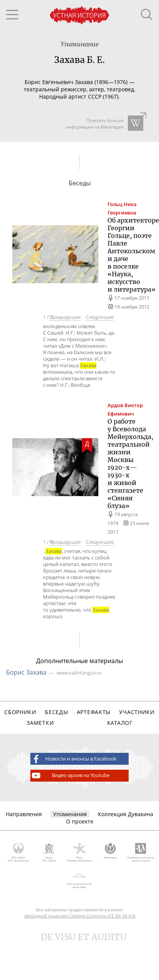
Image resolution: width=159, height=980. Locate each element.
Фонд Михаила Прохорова (79, 853)
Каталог (120, 723)
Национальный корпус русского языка (141, 853)
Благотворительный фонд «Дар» (79, 879)
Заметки (40, 723)
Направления (24, 814)
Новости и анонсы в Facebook (73, 759)
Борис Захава (26, 672)
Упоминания (70, 814)
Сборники (20, 712)
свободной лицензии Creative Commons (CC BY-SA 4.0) (80, 916)
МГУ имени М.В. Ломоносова (18, 853)
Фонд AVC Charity (49, 853)
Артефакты (94, 712)
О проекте (80, 821)
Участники (137, 712)
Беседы (56, 712)
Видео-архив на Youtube (70, 775)
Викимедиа (110, 851)
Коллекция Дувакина (126, 814)
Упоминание (80, 44)
